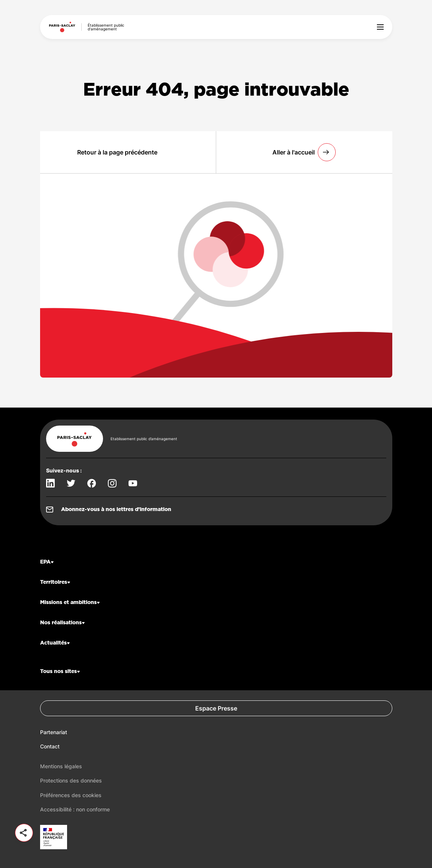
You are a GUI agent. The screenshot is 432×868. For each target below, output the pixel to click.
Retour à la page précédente (117, 152)
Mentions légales (61, 766)
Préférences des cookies (71, 795)
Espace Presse (216, 708)
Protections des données (71, 780)
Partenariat (54, 732)
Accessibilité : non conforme (75, 809)
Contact (50, 746)
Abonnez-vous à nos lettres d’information (116, 510)
